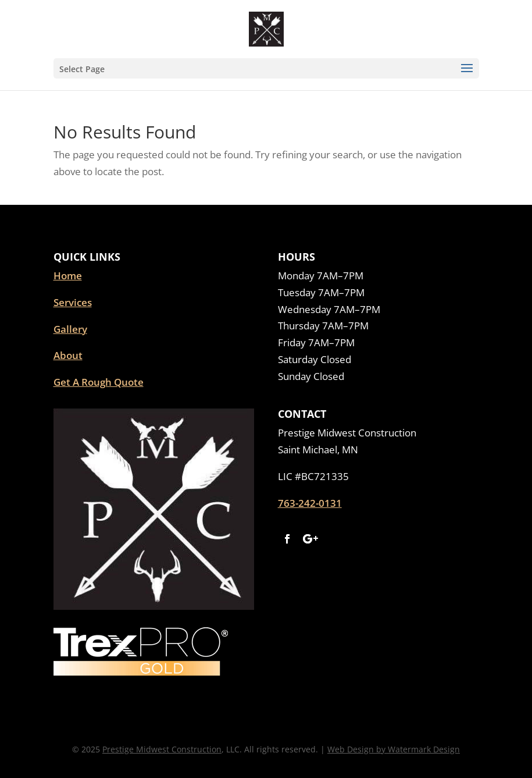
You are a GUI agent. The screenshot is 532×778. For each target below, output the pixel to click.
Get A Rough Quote (99, 382)
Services (73, 302)
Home (68, 276)
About (68, 355)
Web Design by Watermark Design (394, 749)
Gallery (70, 329)
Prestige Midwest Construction (162, 749)
